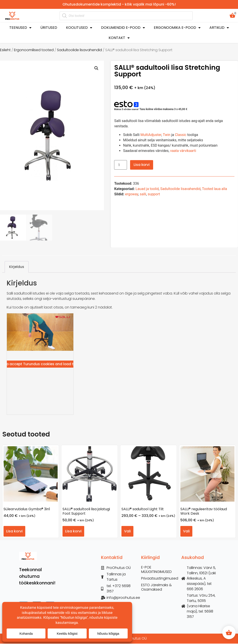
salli (143, 194)
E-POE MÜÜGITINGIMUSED (156, 570)
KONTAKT (119, 38)
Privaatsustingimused (159, 579)
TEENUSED (20, 28)
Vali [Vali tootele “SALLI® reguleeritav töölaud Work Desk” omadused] (186, 532)
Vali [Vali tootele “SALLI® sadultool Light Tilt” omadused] (127, 532)
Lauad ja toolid (147, 189)
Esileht (5, 50)
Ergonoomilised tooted (34, 50)
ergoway (132, 194)
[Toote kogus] (121, 165)
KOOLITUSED (79, 28)
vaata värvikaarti (183, 151)
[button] (96, 68)
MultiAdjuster (151, 135)
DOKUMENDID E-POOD (123, 28)
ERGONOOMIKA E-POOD (177, 28)
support (154, 194)
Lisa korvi (142, 165)
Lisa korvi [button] (14, 532)
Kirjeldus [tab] (17, 267)
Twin (167, 135)
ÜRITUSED (49, 28)
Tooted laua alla (215, 189)
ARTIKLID (219, 28)
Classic (181, 135)
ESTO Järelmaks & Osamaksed (156, 588)
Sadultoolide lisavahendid (79, 50)
